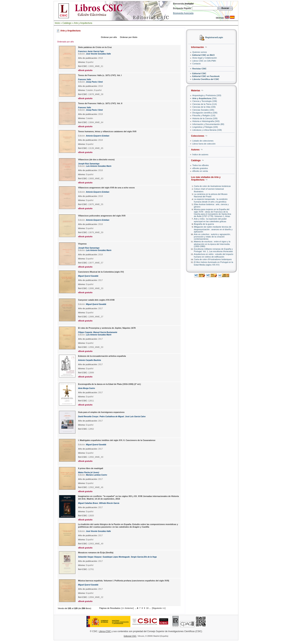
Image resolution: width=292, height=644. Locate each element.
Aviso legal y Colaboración (205, 58)
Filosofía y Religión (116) (204, 115)
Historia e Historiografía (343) (206, 121)
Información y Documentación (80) (208, 124)
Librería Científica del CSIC (206, 79)
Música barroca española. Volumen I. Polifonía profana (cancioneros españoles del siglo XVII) (124, 581)
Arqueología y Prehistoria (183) (207, 95)
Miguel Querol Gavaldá (88, 276)
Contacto (197, 64)
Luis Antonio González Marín (99, 166)
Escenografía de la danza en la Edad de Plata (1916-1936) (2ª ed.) (109, 384)
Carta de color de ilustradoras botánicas (212, 186)
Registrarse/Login (214, 38)
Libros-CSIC (105, 631)
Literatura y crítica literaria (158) (207, 130)
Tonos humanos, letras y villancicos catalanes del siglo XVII (107, 131)
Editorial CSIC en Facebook (206, 76)
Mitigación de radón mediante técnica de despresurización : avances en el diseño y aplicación (213, 229)
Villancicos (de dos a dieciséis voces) (96, 160)
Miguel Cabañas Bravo (88, 503)
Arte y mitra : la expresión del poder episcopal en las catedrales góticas (210, 220)
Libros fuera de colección (204, 144)
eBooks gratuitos (200, 168)
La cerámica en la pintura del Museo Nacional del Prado (211, 195)
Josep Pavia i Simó (94, 82)
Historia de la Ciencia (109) (205, 118)
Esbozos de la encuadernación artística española (102, 356)
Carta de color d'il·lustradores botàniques (213, 259)
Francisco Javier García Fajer (91, 51)
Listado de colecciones (203, 141)
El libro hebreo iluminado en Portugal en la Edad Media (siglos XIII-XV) (214, 263)
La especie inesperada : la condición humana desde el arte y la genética (211, 200)
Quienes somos (200, 52)
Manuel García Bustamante (105, 332)
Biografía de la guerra (204, 224)
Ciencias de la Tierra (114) (205, 104)
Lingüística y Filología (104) (205, 127)
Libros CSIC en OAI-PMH (204, 61)
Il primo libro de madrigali (91, 468)
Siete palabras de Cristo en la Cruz (95, 47)
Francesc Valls (85, 79)
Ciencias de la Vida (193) (204, 107)
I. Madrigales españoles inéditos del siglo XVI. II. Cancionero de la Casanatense (117, 440)
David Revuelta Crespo (88, 417)
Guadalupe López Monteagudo (116, 557)
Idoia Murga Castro (87, 388)
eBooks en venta (200, 171)
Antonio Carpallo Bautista (89, 360)
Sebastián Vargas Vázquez (90, 557)
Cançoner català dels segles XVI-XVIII (96, 300)
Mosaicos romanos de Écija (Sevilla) (96, 553)
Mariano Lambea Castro (96, 475)
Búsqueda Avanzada (183, 13)
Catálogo (67, 23)
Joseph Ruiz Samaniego (89, 164)
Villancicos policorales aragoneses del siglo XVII (102, 216)
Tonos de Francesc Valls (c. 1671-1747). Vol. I (100, 75)
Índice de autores (200, 154)
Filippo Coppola (85, 332)
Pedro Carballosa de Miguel (112, 417)
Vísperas (82, 244)
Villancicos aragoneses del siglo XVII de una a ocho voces (106, 188)
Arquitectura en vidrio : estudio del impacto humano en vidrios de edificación (214, 255)
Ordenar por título (129, 37)
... (136, 608)
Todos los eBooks (201, 165)
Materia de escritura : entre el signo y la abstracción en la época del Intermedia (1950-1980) (212, 244)
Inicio (57, 23)
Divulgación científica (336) (205, 113)
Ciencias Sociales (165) (203, 110)
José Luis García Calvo (135, 417)
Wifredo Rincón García (109, 503)
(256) (204, 98)
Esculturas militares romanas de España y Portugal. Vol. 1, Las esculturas (213, 250)
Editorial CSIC (199, 73)
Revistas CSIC (199, 69)
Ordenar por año (109, 37)
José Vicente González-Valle (98, 54)
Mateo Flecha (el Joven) (89, 472)
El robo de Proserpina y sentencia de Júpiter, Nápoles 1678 (107, 328)
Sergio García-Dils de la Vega (144, 557)
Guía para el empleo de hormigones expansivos (101, 412)
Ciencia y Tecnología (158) (205, 101)
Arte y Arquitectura (83, 23)
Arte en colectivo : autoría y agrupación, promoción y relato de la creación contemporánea (212, 237)
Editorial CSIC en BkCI (203, 55)
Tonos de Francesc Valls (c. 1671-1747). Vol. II (100, 103)
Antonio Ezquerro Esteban (98, 136)
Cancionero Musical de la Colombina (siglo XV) (101, 272)
